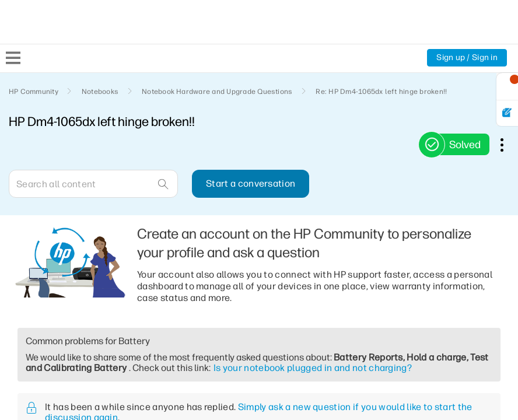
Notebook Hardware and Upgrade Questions (217, 92)
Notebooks (100, 92)
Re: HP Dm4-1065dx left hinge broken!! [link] (381, 92)
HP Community (34, 92)
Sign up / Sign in (467, 57)
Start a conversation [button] (251, 183)
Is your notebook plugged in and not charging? (313, 368)
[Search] (93, 184)
